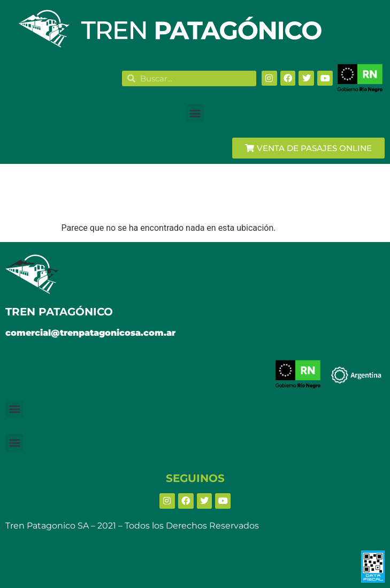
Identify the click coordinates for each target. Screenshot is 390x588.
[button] (195, 113)
